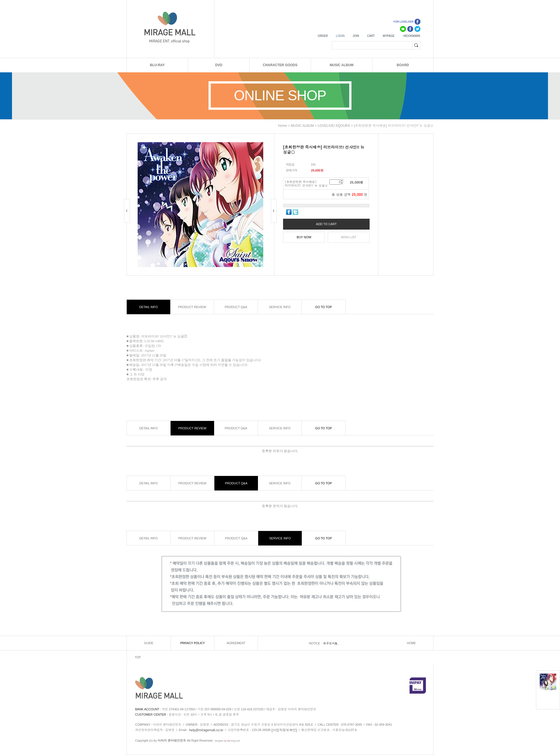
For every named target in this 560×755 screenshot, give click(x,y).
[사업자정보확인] (284, 730)
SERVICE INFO (280, 307)
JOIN (356, 36)
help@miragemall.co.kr (206, 730)
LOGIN (340, 36)
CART (371, 36)
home (283, 126)
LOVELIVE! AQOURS (334, 126)
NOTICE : (316, 643)
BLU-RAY (157, 65)
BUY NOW (304, 237)
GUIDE (149, 643)
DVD (219, 65)
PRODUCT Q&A (236, 307)
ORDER (323, 36)
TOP (138, 657)
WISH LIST (349, 237)
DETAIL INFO (149, 307)
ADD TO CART (326, 224)
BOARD (403, 65)
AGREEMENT (236, 643)
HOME (411, 643)
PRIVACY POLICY (193, 643)
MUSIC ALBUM (342, 65)
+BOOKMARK (411, 36)
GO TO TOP (324, 307)
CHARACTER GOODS (280, 65)
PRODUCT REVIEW (192, 307)
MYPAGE (389, 36)
